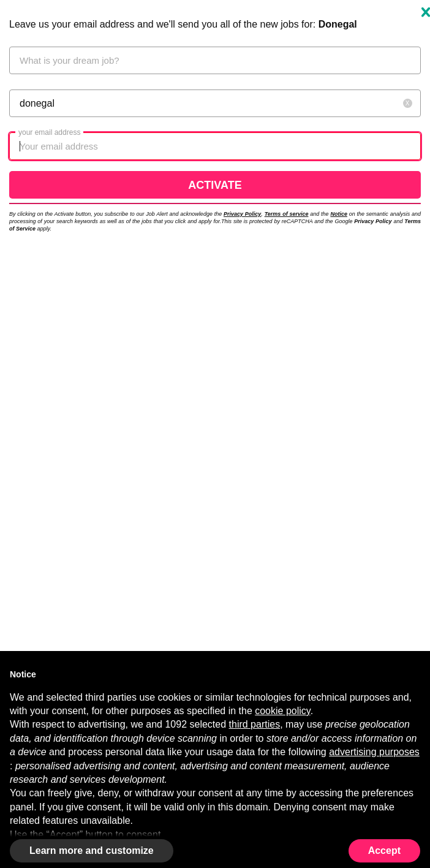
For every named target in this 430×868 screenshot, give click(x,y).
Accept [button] (384, 851)
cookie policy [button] (282, 711)
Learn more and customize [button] (92, 851)
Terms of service (287, 214)
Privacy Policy (242, 214)
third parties (255, 724)
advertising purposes (374, 752)
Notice (339, 214)
